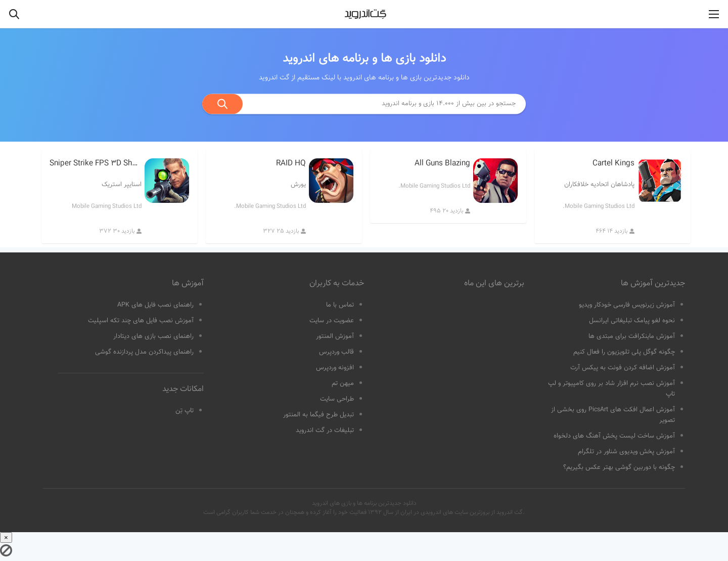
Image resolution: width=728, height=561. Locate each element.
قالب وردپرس (336, 352)
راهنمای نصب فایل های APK (155, 305)
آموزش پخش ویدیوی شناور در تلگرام (626, 452)
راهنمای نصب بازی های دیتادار (153, 336)
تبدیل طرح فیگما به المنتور (318, 415)
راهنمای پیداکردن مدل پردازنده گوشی (144, 352)
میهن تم (343, 383)
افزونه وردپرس (335, 368)
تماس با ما (340, 305)
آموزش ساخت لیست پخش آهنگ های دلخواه (614, 436)
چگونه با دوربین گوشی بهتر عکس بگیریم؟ (619, 467)
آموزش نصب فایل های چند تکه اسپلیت (141, 321)
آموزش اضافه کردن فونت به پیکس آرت (623, 368)
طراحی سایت (337, 399)
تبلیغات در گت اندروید (325, 430)
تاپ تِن (185, 411)
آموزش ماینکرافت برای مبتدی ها (632, 336)
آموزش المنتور (335, 336)
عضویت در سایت (332, 321)
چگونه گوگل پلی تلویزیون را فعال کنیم (624, 352)
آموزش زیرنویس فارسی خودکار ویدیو (627, 305)
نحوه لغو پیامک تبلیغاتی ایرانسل (632, 321)
